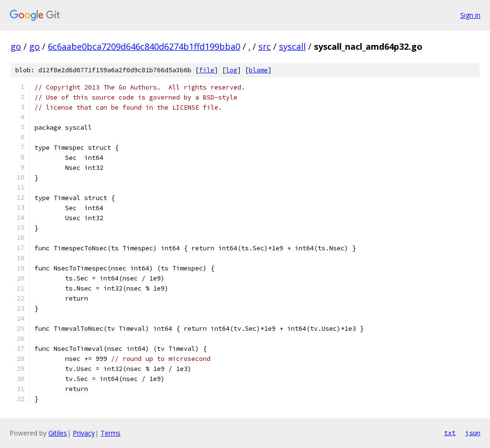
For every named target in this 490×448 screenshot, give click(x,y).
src (265, 46)
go (16, 46)
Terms (111, 433)
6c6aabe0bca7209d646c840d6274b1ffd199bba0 (144, 46)
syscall (292, 46)
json (473, 433)
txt (450, 433)
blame (258, 70)
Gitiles (58, 433)
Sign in (470, 15)
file (207, 70)
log (232, 70)
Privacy (84, 433)
